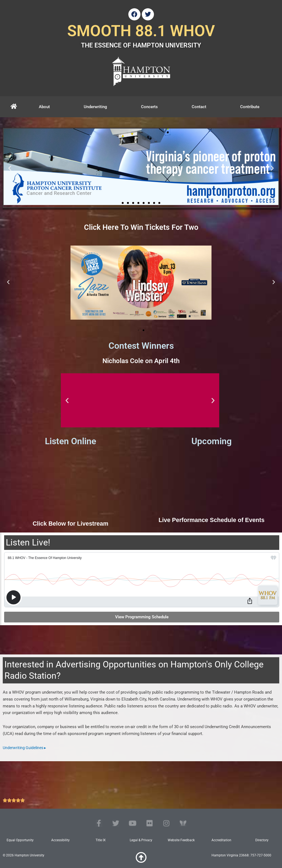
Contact (199, 107)
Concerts (149, 107)
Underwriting (95, 107)
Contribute (250, 107)
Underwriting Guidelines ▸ (26, 748)
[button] (10, 168)
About (44, 107)
